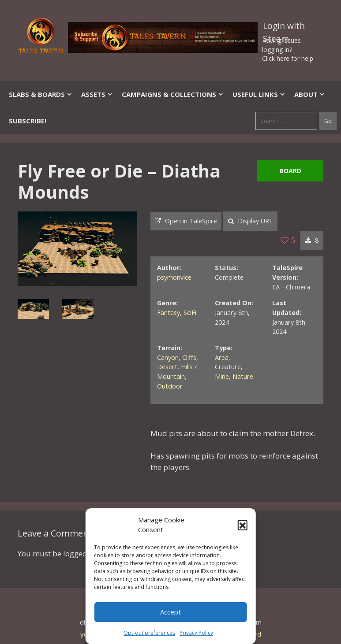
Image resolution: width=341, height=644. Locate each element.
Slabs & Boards (41, 94)
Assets (97, 94)
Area (222, 357)
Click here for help (288, 58)
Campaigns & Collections (173, 94)
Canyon (168, 357)
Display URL (250, 221)
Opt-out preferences (149, 633)
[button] (243, 525)
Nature (243, 376)
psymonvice (174, 277)
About (310, 94)
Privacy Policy (196, 633)
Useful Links (259, 94)
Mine (222, 376)
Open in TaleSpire (186, 221)
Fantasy (169, 313)
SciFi (190, 313)
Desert (167, 367)
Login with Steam (284, 28)
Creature (228, 367)
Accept (170, 612)
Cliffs (189, 357)
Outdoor (170, 386)
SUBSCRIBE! (28, 121)
